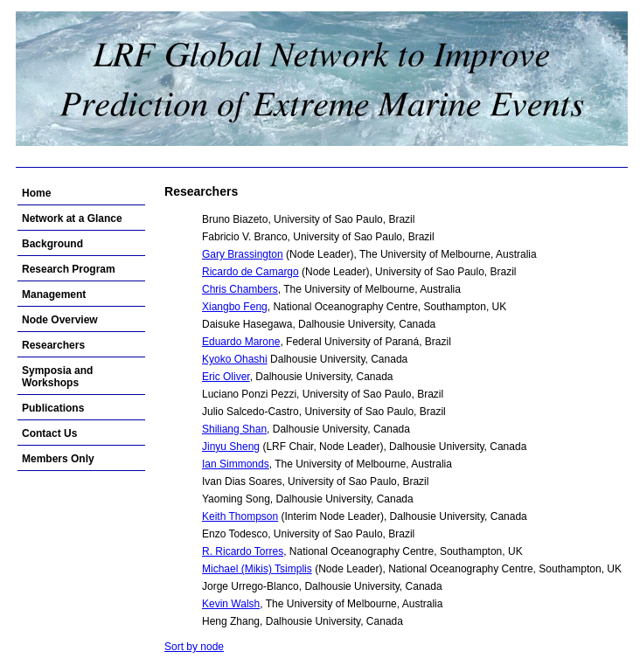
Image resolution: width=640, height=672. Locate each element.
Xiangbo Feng (235, 307)
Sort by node (194, 647)
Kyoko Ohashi (235, 359)
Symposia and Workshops (57, 377)
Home (36, 193)
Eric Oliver (226, 377)
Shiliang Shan (234, 429)
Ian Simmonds (236, 464)
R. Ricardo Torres (243, 551)
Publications (53, 408)
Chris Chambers (240, 289)
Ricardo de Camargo (250, 272)
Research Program (69, 269)
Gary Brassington (243, 254)
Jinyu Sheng (231, 447)
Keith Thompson (240, 516)
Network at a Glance (72, 218)
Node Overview (60, 320)
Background (52, 244)
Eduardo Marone (241, 342)
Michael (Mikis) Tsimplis (257, 569)
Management (54, 294)
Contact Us (49, 433)
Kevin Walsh (231, 604)
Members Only (58, 459)
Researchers (53, 345)
